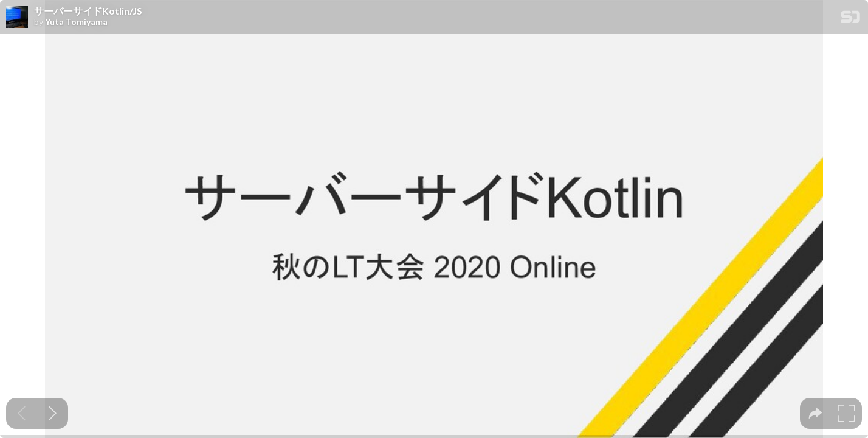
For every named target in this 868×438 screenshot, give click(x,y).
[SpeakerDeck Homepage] (850, 19)
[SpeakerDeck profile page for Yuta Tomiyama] (17, 18)
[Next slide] (53, 413)
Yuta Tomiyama (76, 22)
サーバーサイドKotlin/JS (88, 11)
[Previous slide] (22, 413)
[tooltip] (815, 413)
